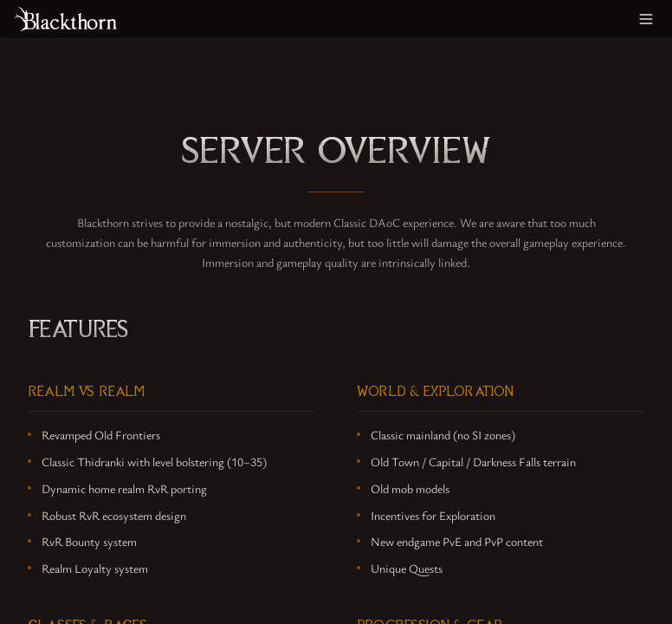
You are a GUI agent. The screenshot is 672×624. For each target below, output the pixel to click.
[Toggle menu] (646, 19)
